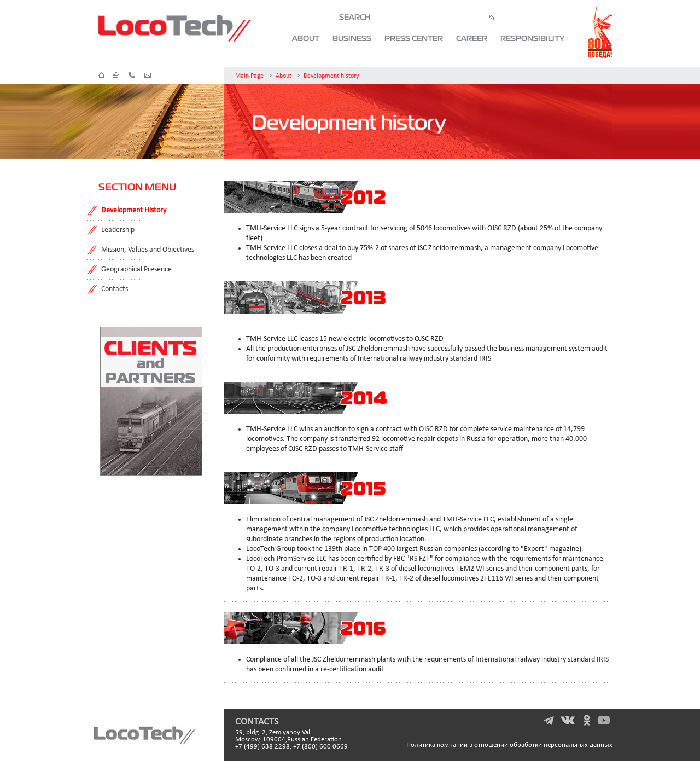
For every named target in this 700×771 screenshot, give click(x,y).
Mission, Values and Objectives (148, 250)
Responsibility (532, 38)
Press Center (414, 38)
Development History (134, 210)
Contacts (115, 289)
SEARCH (417, 17)
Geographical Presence (136, 269)
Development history (331, 76)
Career (472, 38)
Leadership (118, 230)
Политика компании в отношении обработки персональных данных (509, 745)
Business (352, 38)
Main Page (249, 76)
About (306, 38)
